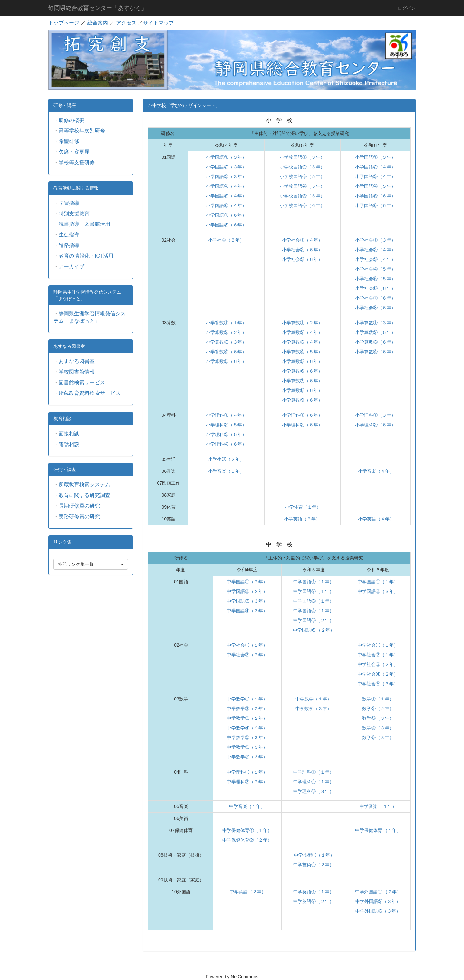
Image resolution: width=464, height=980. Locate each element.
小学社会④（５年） (375, 269)
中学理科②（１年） (314, 782)
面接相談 (69, 434)
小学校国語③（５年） (302, 176)
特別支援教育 (74, 214)
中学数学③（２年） (247, 718)
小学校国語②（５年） (302, 167)
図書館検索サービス (82, 382)
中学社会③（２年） (378, 664)
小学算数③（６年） (375, 342)
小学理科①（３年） (375, 415)
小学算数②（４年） (302, 332)
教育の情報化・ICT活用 (86, 256)
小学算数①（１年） (226, 323)
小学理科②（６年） (302, 425)
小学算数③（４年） (302, 342)
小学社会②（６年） (302, 250)
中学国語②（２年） (247, 591)
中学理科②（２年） (247, 782)
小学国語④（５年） (375, 186)
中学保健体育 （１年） (378, 830)
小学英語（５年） (302, 519)
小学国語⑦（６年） (226, 215)
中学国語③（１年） (314, 601)
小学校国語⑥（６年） (302, 205)
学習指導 (69, 203)
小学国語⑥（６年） (375, 205)
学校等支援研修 (77, 162)
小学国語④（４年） (226, 186)
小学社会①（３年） (375, 240)
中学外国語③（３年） (378, 911)
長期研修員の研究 (79, 506)
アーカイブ (72, 266)
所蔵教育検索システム (84, 485)
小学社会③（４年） (375, 259)
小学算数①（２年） (302, 323)
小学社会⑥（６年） (375, 288)
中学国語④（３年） (247, 611)
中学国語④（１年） (314, 611)
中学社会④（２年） (378, 674)
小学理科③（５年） (226, 434)
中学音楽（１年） (247, 806)
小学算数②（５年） (375, 332)
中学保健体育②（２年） (247, 840)
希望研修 (69, 141)
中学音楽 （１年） (378, 806)
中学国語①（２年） (247, 582)
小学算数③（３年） (226, 342)
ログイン (407, 8)
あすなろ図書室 (77, 361)
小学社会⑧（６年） (375, 308)
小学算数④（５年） (302, 352)
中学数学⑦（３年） (247, 757)
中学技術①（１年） (314, 855)
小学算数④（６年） (226, 352)
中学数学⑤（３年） (247, 737)
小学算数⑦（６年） (302, 381)
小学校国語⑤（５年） (302, 196)
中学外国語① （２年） (378, 892)
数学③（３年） (378, 718)
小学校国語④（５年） (302, 186)
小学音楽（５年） (226, 471)
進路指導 (69, 245)
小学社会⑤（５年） (375, 279)
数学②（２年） (378, 709)
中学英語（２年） (247, 892)
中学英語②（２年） (314, 901)
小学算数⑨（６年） (302, 400)
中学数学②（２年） (247, 709)
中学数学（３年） (314, 709)
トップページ (64, 23)
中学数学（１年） (314, 699)
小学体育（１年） (302, 507)
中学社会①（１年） (247, 645)
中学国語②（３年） (378, 591)
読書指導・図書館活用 (84, 224)
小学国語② (366, 167)
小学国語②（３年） (226, 167)
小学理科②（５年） (226, 425)
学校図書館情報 (77, 372)
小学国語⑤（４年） (226, 196)
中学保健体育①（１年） (247, 830)
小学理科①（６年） (302, 415)
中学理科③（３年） (314, 791)
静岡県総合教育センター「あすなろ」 (98, 8)
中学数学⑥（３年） (247, 747)
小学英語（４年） (375, 519)
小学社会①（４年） (302, 240)
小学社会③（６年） (302, 259)
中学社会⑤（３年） (378, 684)
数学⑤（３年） (378, 737)
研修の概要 (72, 120)
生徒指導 (69, 235)
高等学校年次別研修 (82, 131)
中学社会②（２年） (247, 655)
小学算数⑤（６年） (226, 361)
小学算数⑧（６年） (302, 390)
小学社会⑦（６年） (375, 298)
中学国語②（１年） (314, 591)
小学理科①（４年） (226, 415)
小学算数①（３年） (375, 323)
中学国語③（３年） (247, 601)
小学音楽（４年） (375, 471)
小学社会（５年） (226, 240)
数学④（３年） (378, 728)
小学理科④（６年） (226, 444)
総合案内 (98, 23)
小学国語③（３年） (226, 176)
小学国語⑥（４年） (226, 205)
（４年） (387, 167)
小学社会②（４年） (375, 250)
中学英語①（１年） (314, 892)
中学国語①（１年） (314, 582)
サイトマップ (159, 23)
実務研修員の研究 (79, 516)
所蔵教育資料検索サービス (90, 393)
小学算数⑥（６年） (302, 371)
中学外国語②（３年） (378, 901)
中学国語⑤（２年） (314, 620)
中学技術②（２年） (314, 865)
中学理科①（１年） (247, 772)
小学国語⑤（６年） (375, 196)
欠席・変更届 (74, 152)
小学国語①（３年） (226, 157)
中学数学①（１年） (247, 699)
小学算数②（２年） (226, 332)
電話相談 (69, 444)
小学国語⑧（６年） (226, 225)
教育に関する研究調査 (84, 495)
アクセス (126, 23)
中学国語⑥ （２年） (314, 630)
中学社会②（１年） (378, 655)
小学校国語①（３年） (302, 157)
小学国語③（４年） (375, 176)
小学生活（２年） (226, 459)
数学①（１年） (378, 699)
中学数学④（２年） (247, 728)
